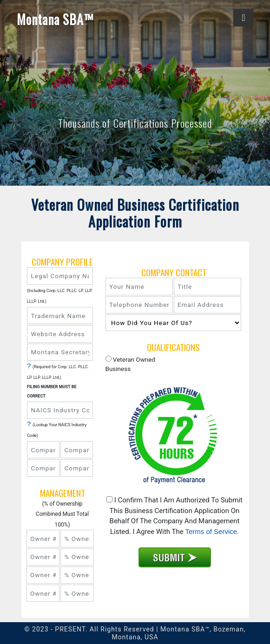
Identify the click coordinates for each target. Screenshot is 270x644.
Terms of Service (211, 531)
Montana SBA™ (55, 20)
